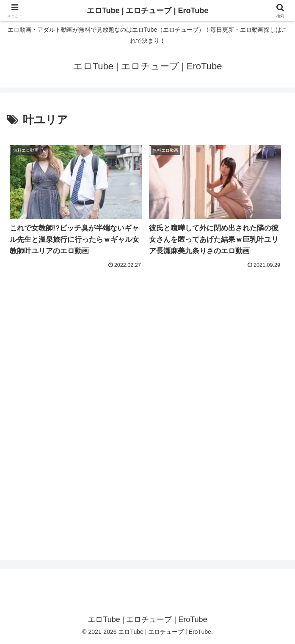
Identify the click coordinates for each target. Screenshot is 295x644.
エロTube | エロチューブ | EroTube (147, 11)
